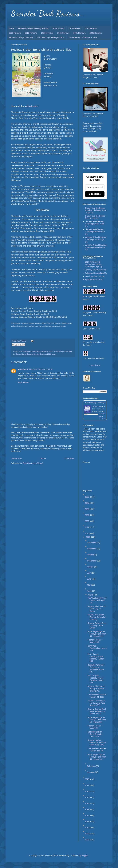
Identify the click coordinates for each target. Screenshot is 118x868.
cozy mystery (58, 352)
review (54, 354)
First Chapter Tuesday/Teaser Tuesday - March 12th (96, 679)
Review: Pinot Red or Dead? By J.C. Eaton (97, 609)
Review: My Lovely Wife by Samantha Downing (96, 617)
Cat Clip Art (95, 365)
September (92, 561)
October (91, 555)
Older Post (69, 459)
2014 (87, 803)
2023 (87, 515)
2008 (87, 840)
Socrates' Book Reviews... (48, 13)
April (89, 591)
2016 (87, 791)
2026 (87, 497)
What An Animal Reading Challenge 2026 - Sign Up (96, 240)
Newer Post (17, 459)
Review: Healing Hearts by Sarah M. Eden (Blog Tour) (97, 743)
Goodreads (32, 106)
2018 (87, 779)
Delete (26, 382)
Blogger (85, 856)
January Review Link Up (96, 270)
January (91, 772)
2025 (87, 503)
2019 (88, 537)
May (89, 585)
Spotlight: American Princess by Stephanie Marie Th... (96, 668)
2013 (87, 810)
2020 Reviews (91, 28)
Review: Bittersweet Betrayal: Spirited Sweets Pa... (96, 689)
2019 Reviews (75, 28)
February (91, 766)
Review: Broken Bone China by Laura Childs (97, 625)
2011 (87, 822)
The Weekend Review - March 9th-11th (97, 696)
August (90, 567)
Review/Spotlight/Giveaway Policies (33, 28)
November (92, 549)
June (89, 579)
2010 (87, 828)
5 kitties (50, 352)
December (92, 543)
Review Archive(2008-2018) (21, 37)
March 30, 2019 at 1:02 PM (41, 369)
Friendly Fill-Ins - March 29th (95, 641)
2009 (87, 834)
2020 (87, 533)
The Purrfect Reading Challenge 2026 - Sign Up (95, 224)
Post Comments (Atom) (33, 463)
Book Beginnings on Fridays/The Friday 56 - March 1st (97, 757)
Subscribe (95, 194)
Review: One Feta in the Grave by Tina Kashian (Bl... (96, 703)
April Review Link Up (94, 279)
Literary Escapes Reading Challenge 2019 (36, 354)
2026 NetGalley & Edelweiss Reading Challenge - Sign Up (94, 264)
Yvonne (95, 406)
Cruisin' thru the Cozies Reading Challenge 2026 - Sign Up (96, 210)
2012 (87, 816)
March (91, 595)
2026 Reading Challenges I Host (51, 37)
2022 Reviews (31, 33)
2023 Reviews (47, 33)
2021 (87, 527)
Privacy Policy (59, 28)
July (89, 573)
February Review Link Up (96, 273)
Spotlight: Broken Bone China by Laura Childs (95, 734)
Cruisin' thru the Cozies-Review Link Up (95, 217)
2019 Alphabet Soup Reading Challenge (33, 352)
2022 (87, 521)
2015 (87, 797)
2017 (87, 785)
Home (11, 28)
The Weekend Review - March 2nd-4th (97, 750)
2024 (87, 509)
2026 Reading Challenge (95, 402)
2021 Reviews (15, 33)
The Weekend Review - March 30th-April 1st (97, 600)
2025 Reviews (80, 33)
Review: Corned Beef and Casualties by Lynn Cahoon (97, 711)
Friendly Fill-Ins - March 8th (95, 727)
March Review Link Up (95, 276)
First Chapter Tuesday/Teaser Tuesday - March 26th (96, 658)
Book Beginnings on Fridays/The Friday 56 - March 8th (97, 720)
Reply (20, 382)
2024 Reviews (63, 33)
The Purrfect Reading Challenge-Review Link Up (95, 232)
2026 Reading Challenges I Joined (83, 37)
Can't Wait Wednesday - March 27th (97, 648)
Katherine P (23, 369)
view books (103, 419)
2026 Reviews (96, 33)
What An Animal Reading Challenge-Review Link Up (96, 247)
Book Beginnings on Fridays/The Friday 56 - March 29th (97, 634)
